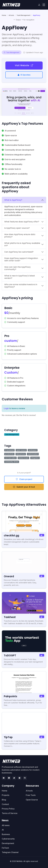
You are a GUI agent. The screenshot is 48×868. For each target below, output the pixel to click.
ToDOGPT (10, 655)
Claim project (24, 479)
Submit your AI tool (24, 487)
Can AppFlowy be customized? (19, 252)
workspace (33, 450)
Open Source (32, 800)
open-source (21, 450)
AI (3, 830)
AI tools (11, 15)
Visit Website (24, 65)
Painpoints (10, 696)
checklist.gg (11, 535)
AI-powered (9, 450)
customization (33, 454)
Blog (4, 800)
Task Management (23, 15)
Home (4, 15)
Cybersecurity (8, 839)
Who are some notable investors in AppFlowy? (21, 286)
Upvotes (24, 75)
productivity (9, 454)
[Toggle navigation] (44, 5)
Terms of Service (10, 813)
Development (8, 843)
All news (6, 825)
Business (6, 834)
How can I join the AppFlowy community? (17, 268)
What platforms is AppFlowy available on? (22, 244)
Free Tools (31, 795)
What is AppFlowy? (13, 200)
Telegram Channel (10, 852)
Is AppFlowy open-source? (17, 228)
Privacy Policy (8, 809)
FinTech (5, 848)
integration (35, 458)
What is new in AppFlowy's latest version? (20, 277)
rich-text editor (10, 458)
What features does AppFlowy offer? (22, 222)
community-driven (12, 462)
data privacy (21, 454)
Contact (5, 804)
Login (6, 408)
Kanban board (23, 458)
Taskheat (10, 617)
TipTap (8, 737)
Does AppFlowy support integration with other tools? (21, 259)
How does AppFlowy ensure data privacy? (20, 236)
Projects (6, 795)
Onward (9, 576)
